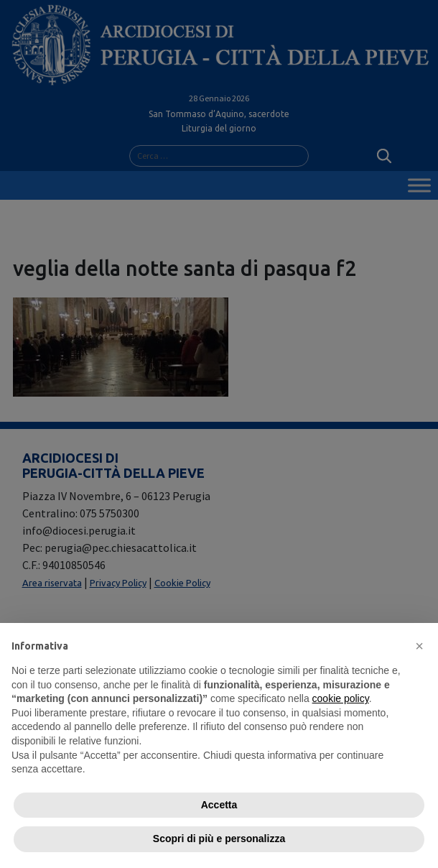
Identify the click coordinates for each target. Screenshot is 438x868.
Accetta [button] (219, 805)
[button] (419, 646)
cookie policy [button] (341, 698)
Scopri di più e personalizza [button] (219, 839)
